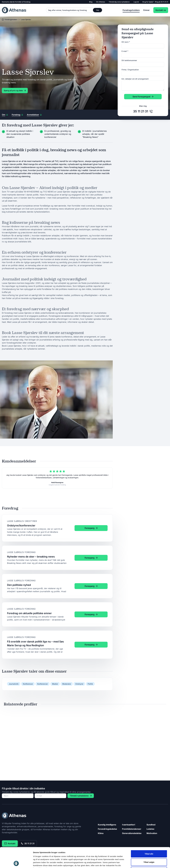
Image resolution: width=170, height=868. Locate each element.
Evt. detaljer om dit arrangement (135, 79)
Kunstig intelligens (107, 825)
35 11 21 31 (164, 2)
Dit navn (126, 42)
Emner (146, 10)
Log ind (136, 2)
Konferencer (28, 684)
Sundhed (151, 825)
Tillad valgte (149, 843)
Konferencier (42, 684)
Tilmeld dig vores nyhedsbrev (119, 2)
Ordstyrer (79, 684)
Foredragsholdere (131, 10)
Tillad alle (149, 835)
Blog (91, 2)
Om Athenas (101, 2)
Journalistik (14, 684)
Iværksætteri (129, 825)
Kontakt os (161, 10)
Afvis (149, 851)
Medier (55, 684)
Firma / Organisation (130, 70)
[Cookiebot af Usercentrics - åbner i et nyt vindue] (16, 863)
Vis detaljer (131, 863)
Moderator (67, 684)
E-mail (125, 51)
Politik (90, 684)
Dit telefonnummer (129, 60)
